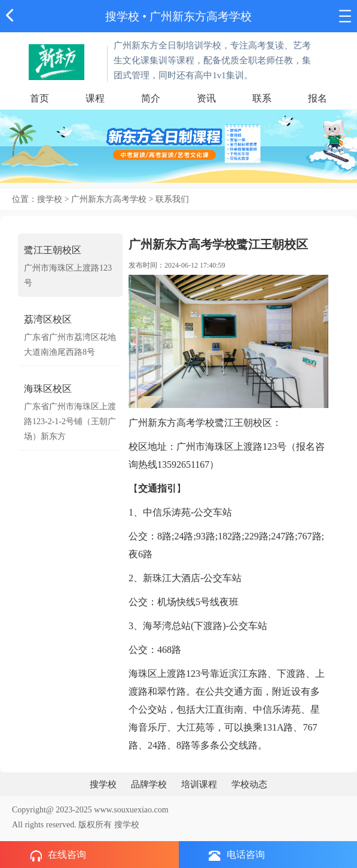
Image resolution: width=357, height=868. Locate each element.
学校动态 (249, 784)
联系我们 (172, 199)
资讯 (206, 98)
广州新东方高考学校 (201, 16)
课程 (95, 98)
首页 (39, 98)
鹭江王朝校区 (53, 250)
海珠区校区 (48, 389)
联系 (262, 98)
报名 (318, 98)
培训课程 (199, 784)
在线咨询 (58, 855)
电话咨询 (237, 855)
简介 (151, 98)
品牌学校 (149, 784)
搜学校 (122, 16)
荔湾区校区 (48, 319)
